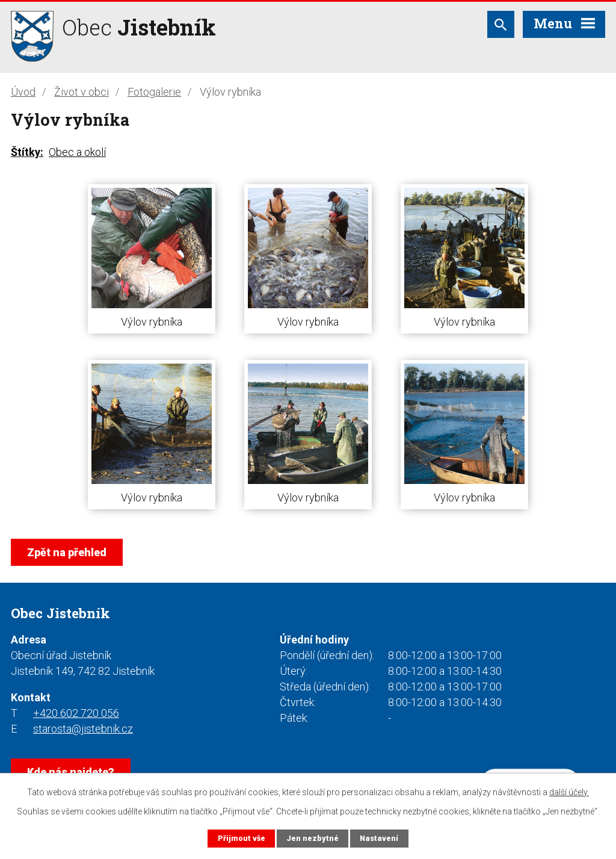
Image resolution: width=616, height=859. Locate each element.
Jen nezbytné (313, 838)
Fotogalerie (154, 92)
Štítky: (27, 152)
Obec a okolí (77, 152)
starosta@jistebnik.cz (83, 729)
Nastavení (379, 838)
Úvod (23, 92)
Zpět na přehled (67, 552)
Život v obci (82, 92)
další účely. (569, 792)
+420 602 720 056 (76, 713)
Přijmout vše (242, 838)
